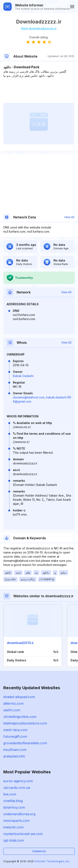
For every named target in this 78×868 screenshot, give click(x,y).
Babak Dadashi (23, 376)
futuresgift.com (15, 736)
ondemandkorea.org (19, 814)
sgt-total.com (14, 840)
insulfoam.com (15, 750)
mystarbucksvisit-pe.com (23, 834)
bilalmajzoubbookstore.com (25, 723)
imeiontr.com (13, 827)
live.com (10, 794)
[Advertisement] (39, 90)
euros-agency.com (18, 781)
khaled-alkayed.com (19, 697)
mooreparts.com (16, 821)
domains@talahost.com (29, 397)
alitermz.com (13, 703)
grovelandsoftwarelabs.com (25, 743)
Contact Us (39, 851)
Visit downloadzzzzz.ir (39, 28)
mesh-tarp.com (15, 730)
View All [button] (69, 217)
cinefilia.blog (13, 801)
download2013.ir (20, 643)
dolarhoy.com (14, 807)
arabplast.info (14, 756)
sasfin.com (12, 710)
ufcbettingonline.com (20, 717)
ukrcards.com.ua (17, 788)
